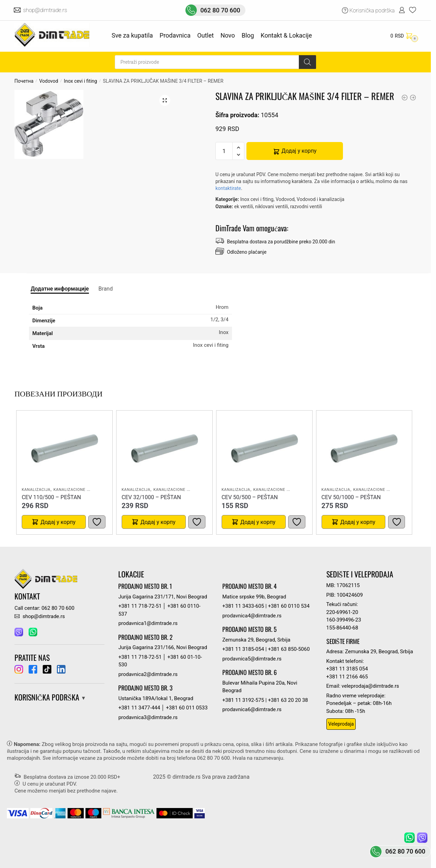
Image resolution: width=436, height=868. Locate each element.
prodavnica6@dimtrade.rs (252, 709)
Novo (228, 35)
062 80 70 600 (220, 10)
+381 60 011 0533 (187, 708)
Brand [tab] (106, 289)
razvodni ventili (306, 206)
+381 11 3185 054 (347, 669)
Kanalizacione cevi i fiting (83, 490)
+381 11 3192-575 (243, 700)
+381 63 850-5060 (289, 649)
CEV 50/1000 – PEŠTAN (351, 497)
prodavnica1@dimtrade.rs (148, 623)
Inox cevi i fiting (80, 81)
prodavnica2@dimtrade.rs (148, 674)
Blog (248, 35)
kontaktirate (228, 188)
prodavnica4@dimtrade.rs (252, 616)
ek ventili (244, 206)
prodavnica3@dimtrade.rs (148, 717)
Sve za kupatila (132, 35)
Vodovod (49, 81)
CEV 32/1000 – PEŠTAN (151, 497)
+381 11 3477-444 (139, 708)
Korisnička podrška (372, 11)
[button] (165, 100)
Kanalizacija (36, 490)
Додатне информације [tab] (60, 289)
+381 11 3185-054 (243, 649)
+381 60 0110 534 (289, 606)
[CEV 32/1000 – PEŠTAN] (164, 448)
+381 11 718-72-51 (140, 606)
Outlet (205, 35)
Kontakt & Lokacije (286, 35)
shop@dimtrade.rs (46, 10)
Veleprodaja (341, 724)
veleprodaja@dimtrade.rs (370, 686)
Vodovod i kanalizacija (321, 199)
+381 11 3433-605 (243, 606)
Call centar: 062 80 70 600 (44, 608)
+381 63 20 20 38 (288, 700)
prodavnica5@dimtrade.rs (252, 659)
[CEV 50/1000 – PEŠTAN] (364, 448)
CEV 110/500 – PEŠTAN (51, 497)
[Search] (307, 62)
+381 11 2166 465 (347, 677)
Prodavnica (175, 35)
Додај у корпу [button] (58, 522)
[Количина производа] (224, 151)
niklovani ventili (271, 206)
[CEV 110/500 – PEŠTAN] (64, 448)
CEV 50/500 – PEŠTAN (250, 497)
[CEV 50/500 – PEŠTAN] (264, 448)
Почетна (24, 81)
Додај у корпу (299, 151)
